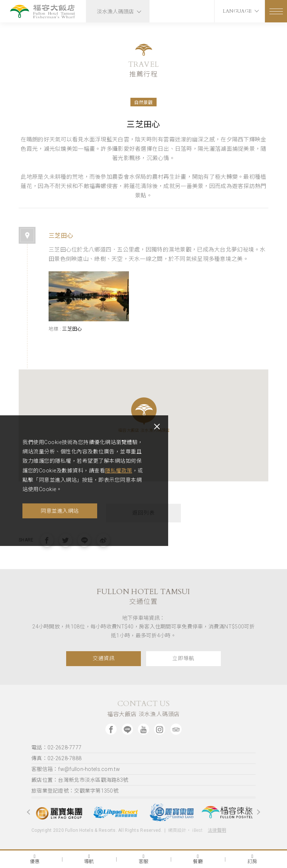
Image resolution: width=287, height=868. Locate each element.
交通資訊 (104, 658)
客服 (144, 859)
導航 (89, 859)
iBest (197, 830)
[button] (144, 411)
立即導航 (183, 658)
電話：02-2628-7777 (56, 747)
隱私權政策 (119, 471)
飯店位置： (80, 780)
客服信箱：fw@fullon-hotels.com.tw (76, 769)
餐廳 (198, 859)
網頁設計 (177, 830)
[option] (59, 812)
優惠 (35, 859)
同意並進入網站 (60, 511)
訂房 (252, 859)
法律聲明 (217, 830)
